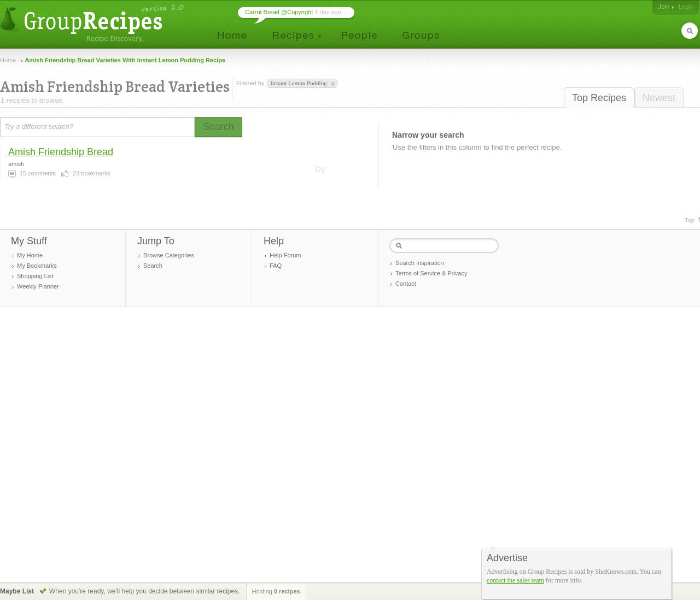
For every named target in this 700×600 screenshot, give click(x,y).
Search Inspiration (420, 263)
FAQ (276, 266)
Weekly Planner (38, 286)
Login (686, 7)
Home (8, 60)
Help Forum (285, 255)
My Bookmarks (37, 266)
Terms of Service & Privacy (431, 273)
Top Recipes (599, 98)
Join (664, 7)
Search (153, 266)
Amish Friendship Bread (61, 152)
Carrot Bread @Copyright (279, 12)
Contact (406, 284)
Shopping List (35, 276)
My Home (30, 255)
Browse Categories (169, 255)
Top (690, 220)
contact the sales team (515, 580)
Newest (659, 98)
